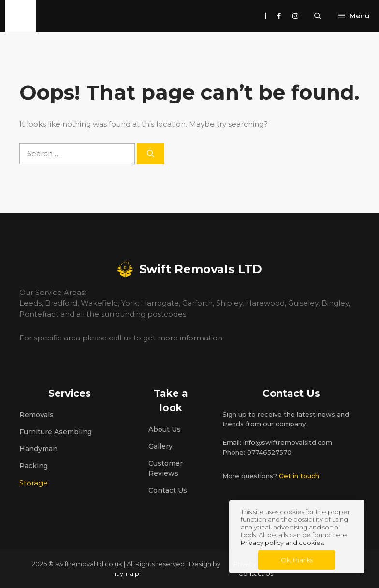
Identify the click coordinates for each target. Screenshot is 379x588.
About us (165, 429)
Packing (34, 466)
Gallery (160, 446)
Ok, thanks (297, 560)
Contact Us (168, 490)
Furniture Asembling (56, 432)
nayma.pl (126, 573)
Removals (36, 415)
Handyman (38, 449)
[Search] (151, 154)
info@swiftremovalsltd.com (288, 442)
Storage (34, 483)
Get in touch (299, 476)
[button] (321, 16)
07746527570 (269, 452)
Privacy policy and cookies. (283, 543)
